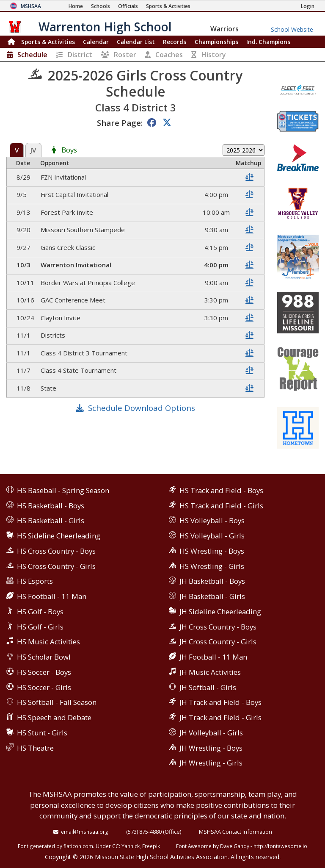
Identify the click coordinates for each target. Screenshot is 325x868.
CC (116, 846)
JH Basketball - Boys (212, 581)
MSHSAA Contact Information (235, 832)
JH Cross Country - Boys (218, 627)
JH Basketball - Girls (212, 596)
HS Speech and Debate (54, 717)
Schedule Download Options (142, 408)
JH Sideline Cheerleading (220, 611)
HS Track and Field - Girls (221, 506)
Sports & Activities (48, 42)
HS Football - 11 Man (52, 596)
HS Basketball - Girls (51, 520)
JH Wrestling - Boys (211, 748)
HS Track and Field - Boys (221, 490)
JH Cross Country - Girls (218, 642)
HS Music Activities (48, 642)
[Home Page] (76, 6)
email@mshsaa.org (85, 832)
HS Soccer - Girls (44, 687)
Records (175, 42)
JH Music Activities (210, 672)
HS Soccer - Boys (44, 672)
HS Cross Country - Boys (56, 551)
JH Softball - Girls (208, 687)
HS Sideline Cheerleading (59, 536)
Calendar (96, 42)
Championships (216, 42)
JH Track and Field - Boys (220, 702)
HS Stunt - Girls (42, 733)
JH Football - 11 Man (213, 657)
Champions (268, 42)
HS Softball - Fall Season (57, 702)
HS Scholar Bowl (44, 657)
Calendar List (136, 42)
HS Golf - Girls (40, 627)
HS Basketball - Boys (51, 506)
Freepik (151, 846)
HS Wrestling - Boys (212, 551)
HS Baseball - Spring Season (63, 490)
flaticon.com (78, 846)
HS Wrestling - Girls (212, 566)
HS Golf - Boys (40, 611)
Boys (69, 150)
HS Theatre (35, 748)
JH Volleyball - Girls (211, 733)
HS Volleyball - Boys (212, 520)
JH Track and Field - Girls (220, 717)
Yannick (131, 846)
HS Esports (35, 581)
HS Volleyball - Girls (212, 536)
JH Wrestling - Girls (211, 763)
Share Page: (120, 123)
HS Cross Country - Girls (56, 566)
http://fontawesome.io (280, 846)
